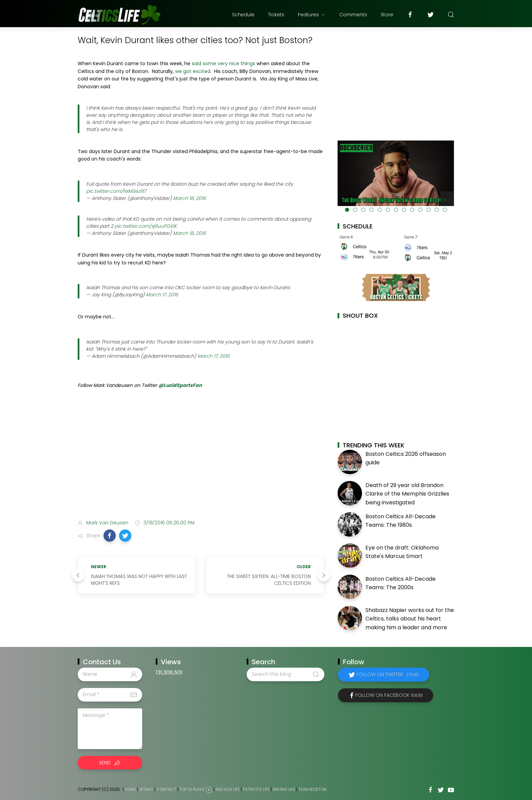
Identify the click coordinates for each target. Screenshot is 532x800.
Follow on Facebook (389, 695)
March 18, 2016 (189, 198)
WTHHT (146, 789)
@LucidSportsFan (180, 385)
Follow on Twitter (388, 674)
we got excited (193, 71)
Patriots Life (256, 789)
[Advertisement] (201, 461)
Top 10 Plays (192, 789)
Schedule (243, 15)
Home (130, 789)
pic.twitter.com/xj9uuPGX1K (146, 226)
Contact (166, 789)
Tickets (276, 15)
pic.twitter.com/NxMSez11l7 (116, 191)
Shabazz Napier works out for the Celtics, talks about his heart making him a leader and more (410, 619)
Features (312, 15)
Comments (353, 15)
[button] (110, 536)
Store (387, 15)
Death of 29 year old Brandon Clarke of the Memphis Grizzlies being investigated (407, 494)
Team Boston (312, 789)
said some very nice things (223, 63)
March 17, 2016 (162, 295)
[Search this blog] (285, 674)
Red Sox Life (228, 789)
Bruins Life (284, 789)
